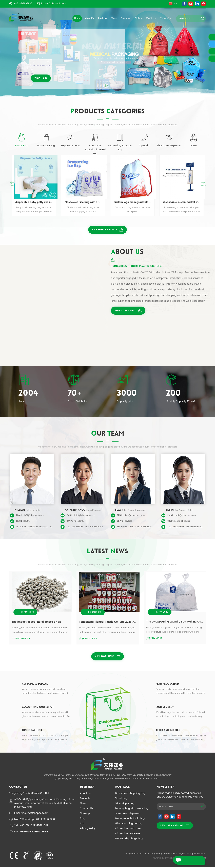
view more (41, 78)
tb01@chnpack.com (34, 516)
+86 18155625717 (144, 527)
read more (22, 639)
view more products (107, 230)
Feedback (151, 18)
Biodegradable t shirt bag (130, 820)
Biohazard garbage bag (129, 840)
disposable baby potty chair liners (34, 202)
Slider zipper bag (125, 804)
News (114, 18)
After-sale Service (168, 731)
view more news (108, 658)
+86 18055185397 (194, 527)
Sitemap (85, 815)
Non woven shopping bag (130, 794)
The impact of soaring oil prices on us (36, 623)
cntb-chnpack (183, 522)
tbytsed (129, 522)
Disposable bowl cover (128, 830)
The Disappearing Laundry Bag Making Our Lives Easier (175, 623)
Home (77, 18)
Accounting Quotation (38, 708)
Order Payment (32, 731)
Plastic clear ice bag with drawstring (83, 202)
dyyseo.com (171, 859)
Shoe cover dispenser (128, 815)
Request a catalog (175, 827)
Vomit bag (121, 799)
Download (126, 18)
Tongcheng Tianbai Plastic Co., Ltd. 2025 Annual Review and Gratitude (108, 623)
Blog (83, 820)
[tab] (22, 143)
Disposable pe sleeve (128, 835)
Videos (139, 18)
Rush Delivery (165, 708)
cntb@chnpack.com (185, 516)
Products (102, 18)
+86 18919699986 (21, 4)
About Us (89, 18)
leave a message (187, 860)
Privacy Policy (88, 830)
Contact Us (165, 18)
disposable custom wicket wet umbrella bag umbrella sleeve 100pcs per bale (182, 202)
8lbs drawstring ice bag (129, 825)
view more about (128, 311)
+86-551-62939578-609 (34, 827)
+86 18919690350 (43, 527)
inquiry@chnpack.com (51, 4)
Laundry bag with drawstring (132, 810)
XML (82, 825)
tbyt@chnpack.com (135, 516)
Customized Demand (35, 685)
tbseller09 (79, 522)
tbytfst (27, 522)
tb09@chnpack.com (85, 516)
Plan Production (167, 685)
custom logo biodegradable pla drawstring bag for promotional (132, 202)
